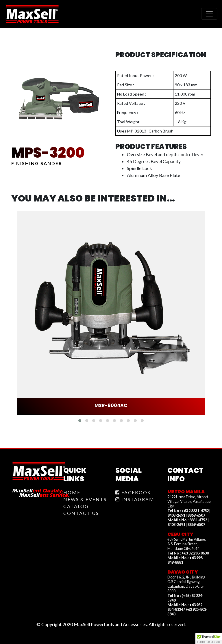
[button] (80, 421)
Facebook (133, 492)
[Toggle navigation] (209, 14)
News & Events (85, 499)
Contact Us (81, 513)
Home (72, 492)
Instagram (135, 499)
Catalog (76, 506)
